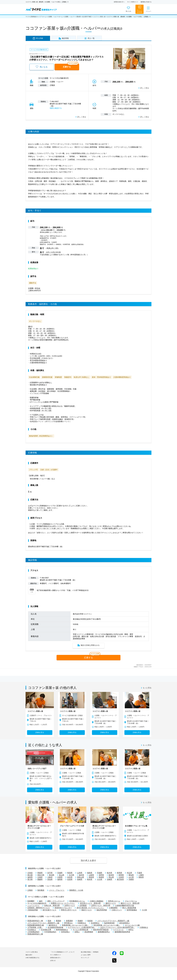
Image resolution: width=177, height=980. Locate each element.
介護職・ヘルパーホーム (55, 17)
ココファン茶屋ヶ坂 (99, 17)
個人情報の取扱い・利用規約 (90, 952)
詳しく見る (145, 88)
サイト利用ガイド (133, 2)
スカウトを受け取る (32, 952)
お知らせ (53, 960)
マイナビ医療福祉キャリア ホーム (36, 17)
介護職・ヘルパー (70, 17)
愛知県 (79, 17)
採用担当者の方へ (119, 2)
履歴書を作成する (146, 2)
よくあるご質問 (86, 955)
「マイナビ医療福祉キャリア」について (62, 952)
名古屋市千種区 (87, 17)
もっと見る (147, 688)
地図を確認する (56, 108)
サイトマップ (85, 958)
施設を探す (29, 955)
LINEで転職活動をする (32, 958)
